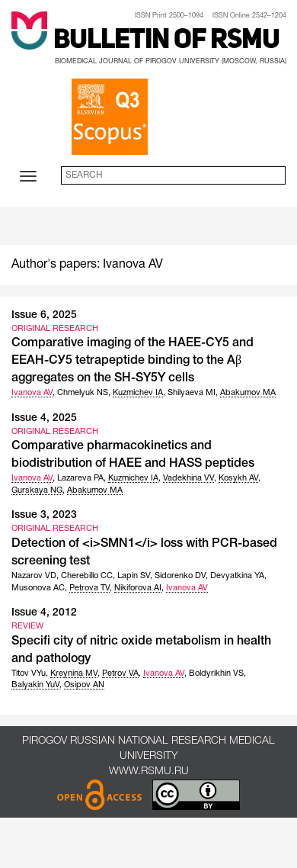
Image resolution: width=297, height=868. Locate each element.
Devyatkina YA (237, 576)
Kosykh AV (238, 478)
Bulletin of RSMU (166, 41)
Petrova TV (89, 588)
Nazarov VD (34, 576)
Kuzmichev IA (138, 393)
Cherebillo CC (87, 576)
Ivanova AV (32, 393)
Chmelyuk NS (83, 393)
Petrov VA (120, 674)
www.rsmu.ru (149, 772)
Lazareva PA (80, 478)
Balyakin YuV (35, 685)
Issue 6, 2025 (44, 315)
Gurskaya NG (37, 490)
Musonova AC (38, 588)
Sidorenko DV (180, 576)
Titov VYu (29, 674)
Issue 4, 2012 (44, 613)
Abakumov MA (248, 393)
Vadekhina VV (188, 478)
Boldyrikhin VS (216, 674)
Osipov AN (84, 685)
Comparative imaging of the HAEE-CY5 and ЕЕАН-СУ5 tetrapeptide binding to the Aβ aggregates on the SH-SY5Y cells (133, 361)
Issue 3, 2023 (44, 515)
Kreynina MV (74, 674)
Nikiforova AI (138, 588)
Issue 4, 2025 (44, 418)
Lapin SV (134, 576)
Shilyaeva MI (192, 393)
